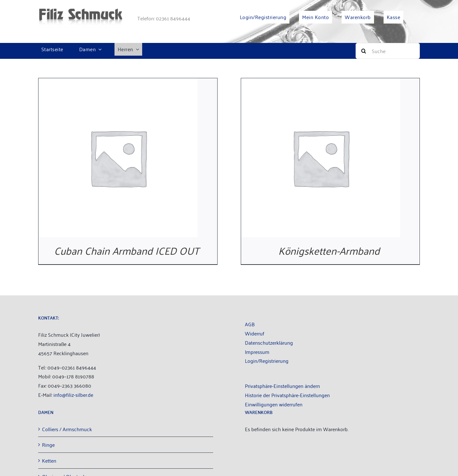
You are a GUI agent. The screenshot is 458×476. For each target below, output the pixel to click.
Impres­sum (257, 352)
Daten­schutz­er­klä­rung (269, 342)
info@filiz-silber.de (73, 395)
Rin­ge (48, 445)
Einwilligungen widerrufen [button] (274, 404)
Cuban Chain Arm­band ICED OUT (128, 250)
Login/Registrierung (267, 361)
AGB (250, 324)
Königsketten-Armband (330, 250)
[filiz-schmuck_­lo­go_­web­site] (80, 11)
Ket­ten (49, 460)
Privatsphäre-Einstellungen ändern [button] (282, 386)
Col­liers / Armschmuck (67, 429)
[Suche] (388, 51)
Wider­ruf (255, 333)
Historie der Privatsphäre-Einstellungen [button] (287, 395)
